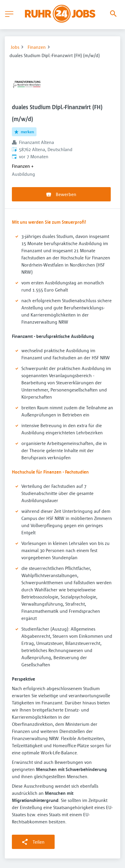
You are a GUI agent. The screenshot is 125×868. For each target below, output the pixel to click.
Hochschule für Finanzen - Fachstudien (50, 472)
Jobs (15, 47)
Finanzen (37, 47)
